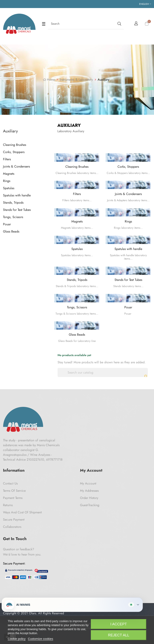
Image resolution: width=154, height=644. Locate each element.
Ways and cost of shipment (22, 512)
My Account (88, 483)
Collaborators (12, 527)
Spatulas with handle (17, 195)
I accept (119, 624)
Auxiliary (10, 131)
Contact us (10, 483)
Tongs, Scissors (13, 217)
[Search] (103, 372)
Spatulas (9, 188)
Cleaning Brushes (15, 145)
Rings (7, 181)
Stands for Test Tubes (17, 210)
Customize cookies (41, 639)
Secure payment (14, 520)
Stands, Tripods (13, 203)
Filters (7, 159)
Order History (89, 498)
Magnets (9, 174)
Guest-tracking (90, 505)
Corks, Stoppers (14, 152)
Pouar (7, 224)
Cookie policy (17, 639)
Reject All (119, 635)
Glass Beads (11, 231)
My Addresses (89, 491)
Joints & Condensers (16, 166)
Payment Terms (13, 498)
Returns (8, 505)
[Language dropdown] (145, 4)
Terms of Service (14, 491)
